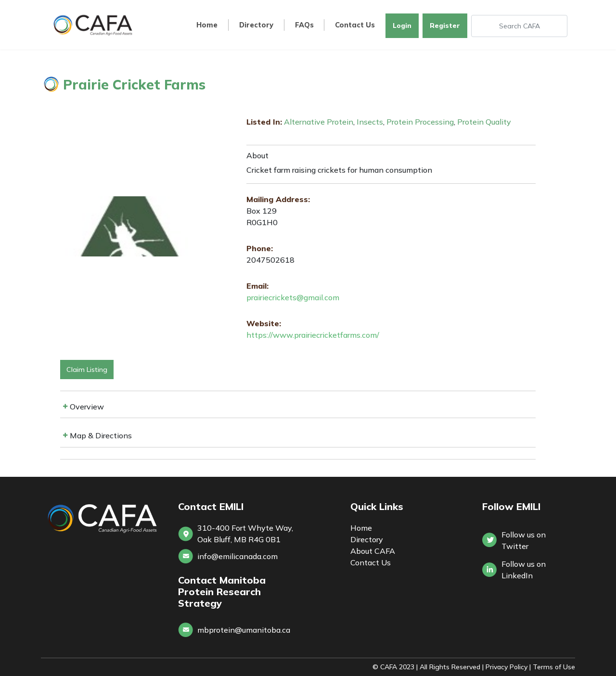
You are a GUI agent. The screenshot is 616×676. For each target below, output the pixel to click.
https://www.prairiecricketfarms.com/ (313, 335)
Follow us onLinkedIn (524, 570)
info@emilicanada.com (237, 556)
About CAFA (373, 551)
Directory (256, 25)
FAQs (304, 25)
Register (445, 26)
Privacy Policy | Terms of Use (530, 667)
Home (207, 25)
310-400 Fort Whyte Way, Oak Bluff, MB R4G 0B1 (245, 534)
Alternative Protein (319, 122)
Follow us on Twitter (524, 540)
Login (402, 26)
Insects (370, 122)
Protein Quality (484, 122)
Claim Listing (87, 370)
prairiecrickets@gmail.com (293, 297)
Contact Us (355, 25)
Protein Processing (420, 122)
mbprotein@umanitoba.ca (244, 630)
